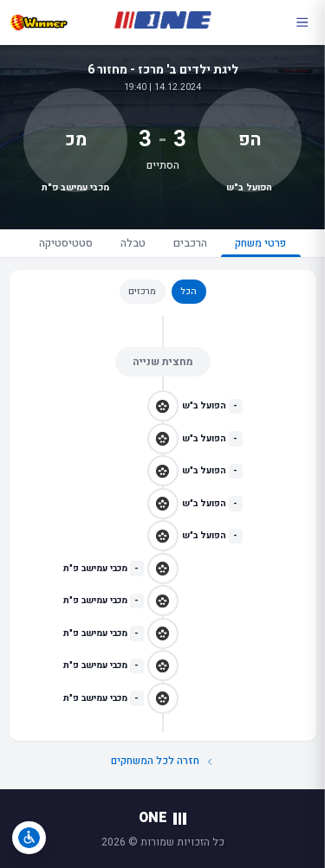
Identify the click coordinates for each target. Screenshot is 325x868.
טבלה (133, 243)
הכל (188, 291)
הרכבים (190, 243)
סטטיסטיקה (66, 243)
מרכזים (142, 291)
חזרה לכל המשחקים (163, 761)
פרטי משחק (260, 246)
